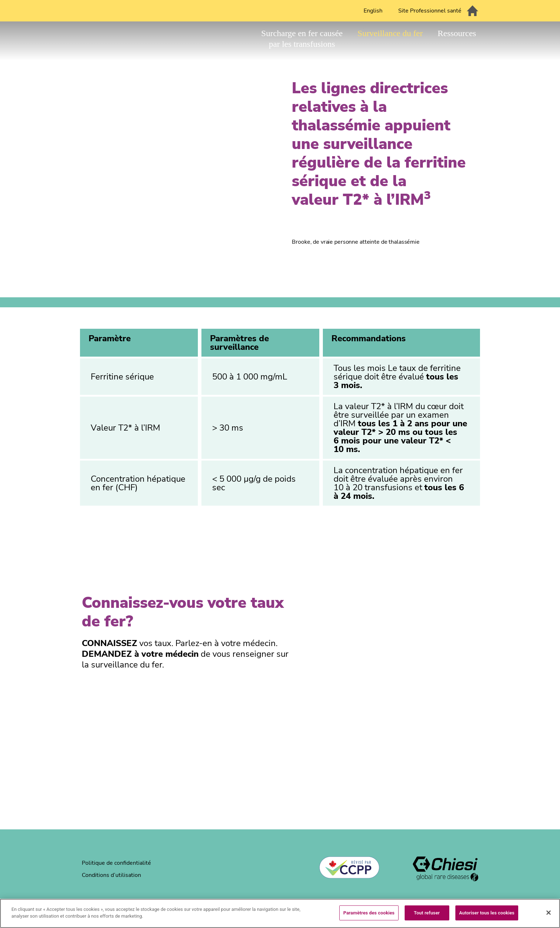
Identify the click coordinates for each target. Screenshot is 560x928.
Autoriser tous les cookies (487, 913)
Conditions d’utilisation (111, 875)
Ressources (457, 33)
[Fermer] (549, 913)
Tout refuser (427, 913)
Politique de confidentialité (116, 863)
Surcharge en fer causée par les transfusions (302, 39)
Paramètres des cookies (369, 913)
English (373, 11)
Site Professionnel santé (430, 11)
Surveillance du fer (390, 33)
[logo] (446, 870)
